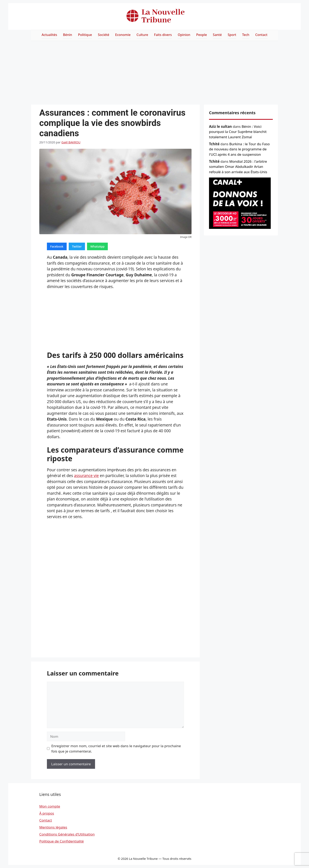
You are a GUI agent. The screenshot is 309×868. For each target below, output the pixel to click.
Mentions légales (53, 827)
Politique (85, 35)
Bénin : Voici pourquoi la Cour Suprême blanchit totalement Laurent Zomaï (238, 132)
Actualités (49, 35)
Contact (261, 35)
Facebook (57, 246)
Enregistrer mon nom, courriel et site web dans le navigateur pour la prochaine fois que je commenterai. (116, 749)
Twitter (77, 246)
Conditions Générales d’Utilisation (67, 834)
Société (104, 35)
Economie (123, 35)
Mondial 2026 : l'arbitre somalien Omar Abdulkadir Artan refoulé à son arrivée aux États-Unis (238, 167)
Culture (142, 35)
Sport (232, 35)
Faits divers (163, 35)
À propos (47, 813)
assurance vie (87, 476)
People (202, 35)
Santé (217, 35)
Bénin (67, 35)
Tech (246, 35)
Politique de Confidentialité (62, 841)
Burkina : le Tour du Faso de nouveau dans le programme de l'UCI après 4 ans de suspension (239, 149)
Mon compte (50, 806)
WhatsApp (97, 246)
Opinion (184, 35)
